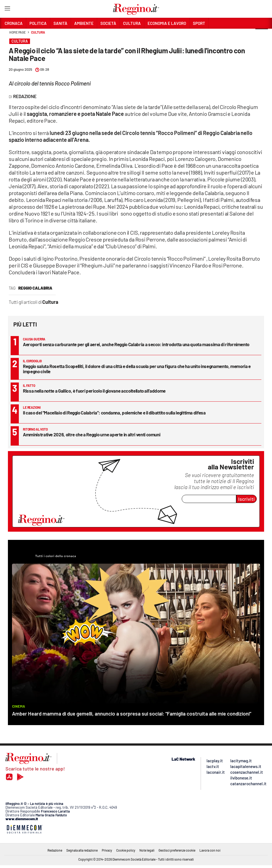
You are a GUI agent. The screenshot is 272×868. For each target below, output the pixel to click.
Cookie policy (126, 850)
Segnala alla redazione (82, 850)
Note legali (147, 850)
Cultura (38, 32)
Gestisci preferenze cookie (177, 850)
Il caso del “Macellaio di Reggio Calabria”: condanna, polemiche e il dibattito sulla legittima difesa (114, 413)
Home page (17, 32)
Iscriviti (246, 499)
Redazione (55, 850)
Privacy (107, 850)
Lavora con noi (210, 850)
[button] (262, 35)
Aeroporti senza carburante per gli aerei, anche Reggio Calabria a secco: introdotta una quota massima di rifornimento (136, 344)
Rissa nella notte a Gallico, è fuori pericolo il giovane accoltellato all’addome (94, 391)
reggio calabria (35, 288)
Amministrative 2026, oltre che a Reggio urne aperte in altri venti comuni (92, 434)
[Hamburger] (7, 9)
